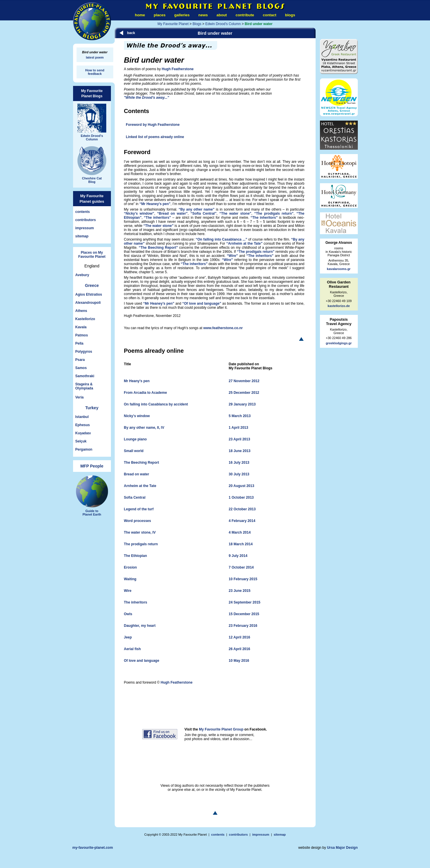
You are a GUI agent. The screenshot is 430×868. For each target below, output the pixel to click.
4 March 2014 (240, 532)
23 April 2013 (240, 439)
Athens (81, 311)
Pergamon (84, 449)
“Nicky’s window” (139, 214)
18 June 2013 (240, 451)
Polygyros (84, 352)
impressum (85, 228)
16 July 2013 (239, 463)
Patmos (82, 335)
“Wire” (232, 256)
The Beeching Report (142, 463)
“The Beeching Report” (158, 248)
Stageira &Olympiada (84, 386)
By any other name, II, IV (144, 428)
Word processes (138, 521)
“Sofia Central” (203, 214)
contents (83, 212)
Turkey (92, 408)
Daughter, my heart (140, 626)
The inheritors (136, 602)
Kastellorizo (85, 319)
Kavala (81, 327)
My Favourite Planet (173, 24)
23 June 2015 (240, 591)
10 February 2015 (243, 579)
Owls (128, 614)
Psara (80, 360)
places (160, 15)
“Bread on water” (172, 214)
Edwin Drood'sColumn (92, 135)
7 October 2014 (241, 567)
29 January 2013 (242, 404)
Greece (92, 285)
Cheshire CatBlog (92, 178)
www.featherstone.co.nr (223, 328)
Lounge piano (136, 439)
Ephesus (83, 425)
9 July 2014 (238, 556)
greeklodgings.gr (339, 343)
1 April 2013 (239, 428)
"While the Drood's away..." (147, 98)
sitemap (82, 236)
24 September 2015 (245, 602)
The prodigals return (141, 544)
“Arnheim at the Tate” (244, 244)
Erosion (131, 567)
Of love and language (142, 661)
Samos (81, 368)
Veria (80, 397)
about (222, 15)
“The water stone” (236, 214)
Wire (128, 591)
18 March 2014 (241, 544)
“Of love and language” (202, 304)
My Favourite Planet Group (221, 729)
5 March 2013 (240, 416)
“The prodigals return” (274, 214)
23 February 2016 (243, 626)
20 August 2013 (242, 486)
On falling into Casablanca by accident (156, 404)
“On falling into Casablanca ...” (221, 239)
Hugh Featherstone (178, 69)
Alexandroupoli (88, 303)
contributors (86, 220)
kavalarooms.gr (339, 269)
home (140, 15)
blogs (290, 15)
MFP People (92, 466)
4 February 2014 (242, 521)
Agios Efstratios (89, 294)
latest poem (95, 57)
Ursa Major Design (342, 848)
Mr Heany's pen (137, 381)
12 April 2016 (240, 637)
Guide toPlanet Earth (92, 510)
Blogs (197, 24)
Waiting (130, 579)
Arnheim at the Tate (140, 486)
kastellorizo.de (339, 306)
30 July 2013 (239, 474)
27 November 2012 (244, 381)
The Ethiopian (136, 556)
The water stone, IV (140, 532)
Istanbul (82, 417)
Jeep (128, 637)
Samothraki (85, 376)
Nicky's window (137, 416)
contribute (245, 15)
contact (270, 15)
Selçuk (81, 441)
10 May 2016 (239, 661)
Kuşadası (83, 433)
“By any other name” (197, 209)
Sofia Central (135, 497)
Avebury (82, 275)
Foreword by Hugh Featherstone (153, 125)
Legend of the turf (139, 509)
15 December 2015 (244, 614)
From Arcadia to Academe (146, 393)
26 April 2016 (240, 649)
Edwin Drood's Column (223, 24)
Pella (79, 343)
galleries (182, 15)
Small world (134, 451)
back (131, 33)
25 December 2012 (244, 393)
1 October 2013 (241, 497)
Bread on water (137, 474)
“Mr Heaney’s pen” (155, 204)
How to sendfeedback (95, 72)
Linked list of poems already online (155, 137)
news (203, 15)
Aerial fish (132, 649)
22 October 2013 (242, 509)
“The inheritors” (157, 218)
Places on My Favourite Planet (92, 255)
